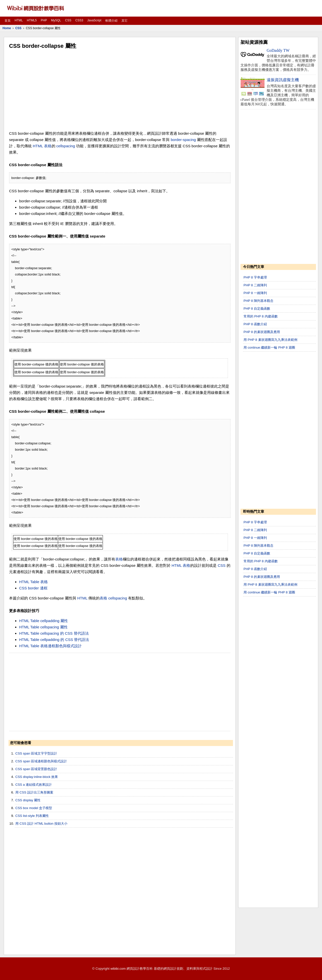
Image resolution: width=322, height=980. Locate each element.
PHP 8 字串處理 (255, 277)
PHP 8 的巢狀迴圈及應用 (262, 332)
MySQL (56, 20)
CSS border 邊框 (33, 588)
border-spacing (183, 140)
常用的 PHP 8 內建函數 (261, 316)
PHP (44, 20)
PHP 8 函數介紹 (255, 324)
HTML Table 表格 (33, 582)
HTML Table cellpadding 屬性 (44, 621)
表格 (48, 146)
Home (7, 28)
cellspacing (66, 146)
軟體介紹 (111, 21)
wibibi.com (118, 969)
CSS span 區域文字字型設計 (36, 753)
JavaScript (94, 20)
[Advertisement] (120, 90)
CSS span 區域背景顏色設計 (36, 769)
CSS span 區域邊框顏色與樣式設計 (41, 761)
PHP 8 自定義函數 (257, 309)
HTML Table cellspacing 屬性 (43, 627)
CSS (68, 20)
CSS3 (79, 20)
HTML (19, 20)
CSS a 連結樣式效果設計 (34, 785)
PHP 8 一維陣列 (255, 293)
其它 (125, 21)
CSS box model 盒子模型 (34, 808)
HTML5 (32, 20)
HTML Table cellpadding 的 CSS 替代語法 (54, 640)
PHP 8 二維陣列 (255, 285)
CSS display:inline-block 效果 (37, 777)
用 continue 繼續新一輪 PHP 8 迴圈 (269, 347)
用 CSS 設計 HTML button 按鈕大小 (41, 824)
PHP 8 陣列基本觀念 (258, 301)
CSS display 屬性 (28, 800)
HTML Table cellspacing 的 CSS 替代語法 (54, 633)
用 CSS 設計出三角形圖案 (34, 792)
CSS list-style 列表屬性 (32, 816)
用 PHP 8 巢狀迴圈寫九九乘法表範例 (270, 340)
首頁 (8, 21)
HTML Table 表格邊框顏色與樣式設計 (50, 646)
